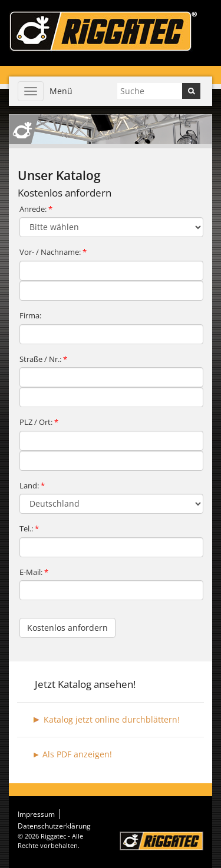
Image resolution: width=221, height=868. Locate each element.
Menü (61, 91)
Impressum (36, 814)
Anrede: (36, 209)
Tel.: (29, 528)
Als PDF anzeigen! (77, 754)
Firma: (30, 315)
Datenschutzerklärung (54, 826)
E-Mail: (34, 572)
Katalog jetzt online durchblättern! (112, 719)
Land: (32, 485)
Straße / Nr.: (43, 359)
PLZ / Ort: (39, 422)
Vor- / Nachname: (53, 252)
